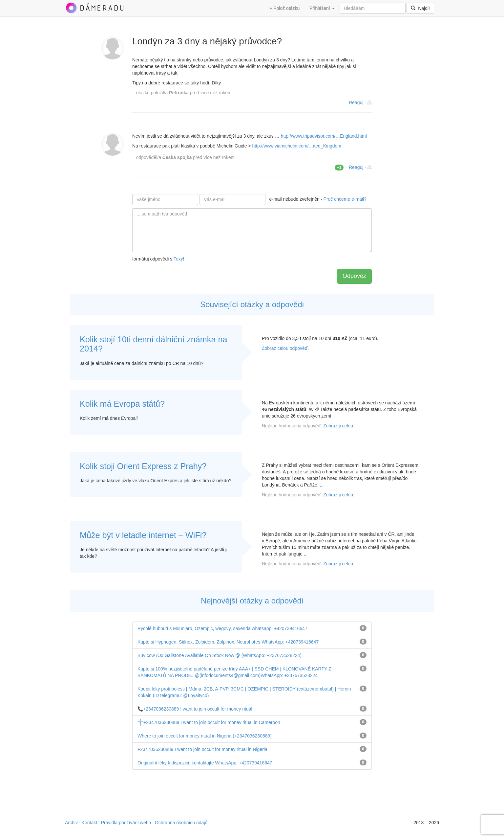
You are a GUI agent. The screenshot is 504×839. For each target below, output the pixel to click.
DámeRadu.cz (94, 8)
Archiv (71, 823)
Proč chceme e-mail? (345, 199)
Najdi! (420, 8)
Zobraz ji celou (338, 426)
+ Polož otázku (284, 8)
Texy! (179, 259)
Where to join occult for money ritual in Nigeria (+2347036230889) (205, 736)
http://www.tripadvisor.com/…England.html (324, 136)
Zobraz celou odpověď (285, 348)
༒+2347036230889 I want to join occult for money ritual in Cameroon (209, 722)
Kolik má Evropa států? (122, 404)
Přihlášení (322, 8)
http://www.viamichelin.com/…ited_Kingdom (297, 146)
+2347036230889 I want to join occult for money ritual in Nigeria (202, 749)
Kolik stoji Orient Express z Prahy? (143, 466)
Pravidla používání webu (126, 823)
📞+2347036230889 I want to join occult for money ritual (195, 709)
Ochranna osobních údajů (181, 823)
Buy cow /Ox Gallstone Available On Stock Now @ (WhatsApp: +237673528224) (220, 655)
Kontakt (89, 823)
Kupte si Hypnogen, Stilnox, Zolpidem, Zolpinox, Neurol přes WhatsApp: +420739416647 (228, 642)
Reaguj (356, 102)
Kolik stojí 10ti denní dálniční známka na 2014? (153, 344)
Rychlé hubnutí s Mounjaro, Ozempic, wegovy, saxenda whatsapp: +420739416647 (222, 628)
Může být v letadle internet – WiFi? (143, 535)
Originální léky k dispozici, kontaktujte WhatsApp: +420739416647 (205, 763)
